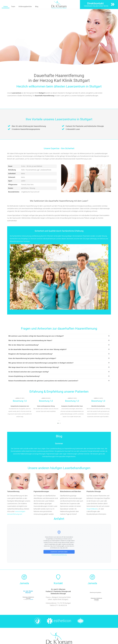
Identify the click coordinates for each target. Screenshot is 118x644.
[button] (58, 423)
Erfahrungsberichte (25, 6)
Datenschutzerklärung (59, 555)
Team (13, 6)
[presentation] (58, 421)
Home (6, 6)
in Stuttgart (96, 599)
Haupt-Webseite (92, 509)
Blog (37, 6)
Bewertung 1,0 (20, 401)
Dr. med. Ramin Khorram (28, 592)
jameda (32, 599)
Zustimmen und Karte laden (59, 552)
